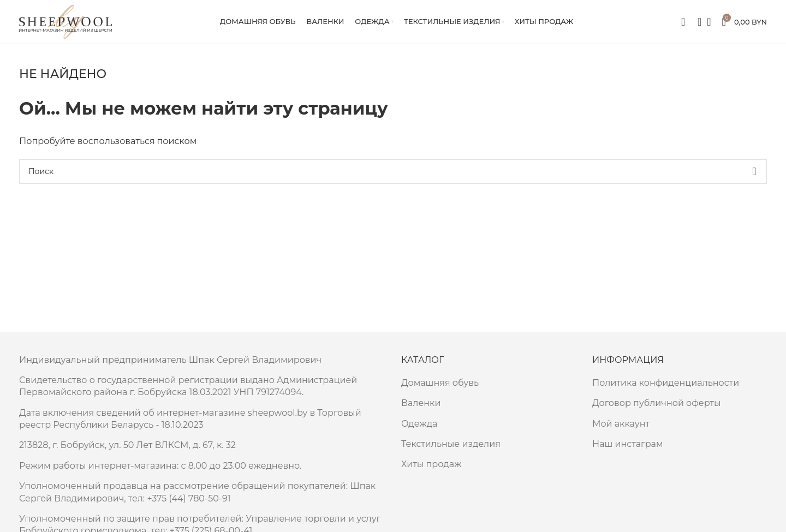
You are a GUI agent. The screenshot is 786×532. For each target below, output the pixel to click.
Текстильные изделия (451, 444)
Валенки (421, 403)
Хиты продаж (431, 464)
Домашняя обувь (440, 383)
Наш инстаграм (628, 444)
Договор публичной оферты (656, 403)
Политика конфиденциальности (666, 383)
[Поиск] (696, 22)
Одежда (419, 424)
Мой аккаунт (621, 424)
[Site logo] (65, 21)
